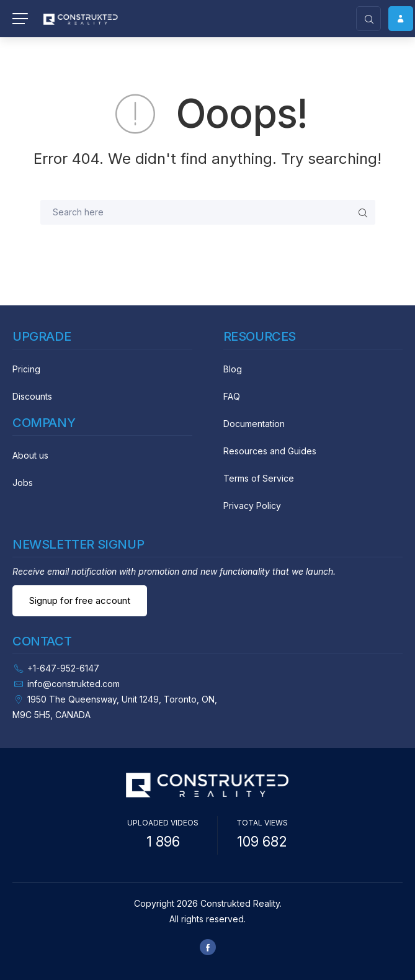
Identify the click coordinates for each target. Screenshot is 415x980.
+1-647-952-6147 (63, 668)
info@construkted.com (74, 684)
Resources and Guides (270, 451)
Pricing (26, 369)
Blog (233, 369)
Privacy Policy (252, 506)
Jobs (23, 483)
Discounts (32, 396)
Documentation (254, 424)
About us (30, 455)
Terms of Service (259, 478)
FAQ (232, 396)
